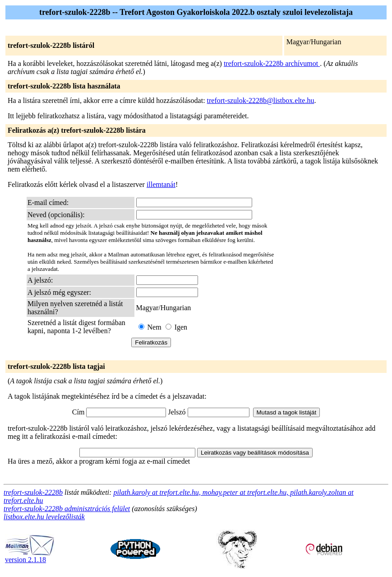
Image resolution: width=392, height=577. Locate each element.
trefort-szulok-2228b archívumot (272, 63)
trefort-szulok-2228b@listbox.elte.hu (261, 100)
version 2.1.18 (30, 556)
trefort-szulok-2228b (33, 492)
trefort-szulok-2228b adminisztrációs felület (67, 509)
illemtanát (161, 184)
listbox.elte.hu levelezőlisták (44, 517)
